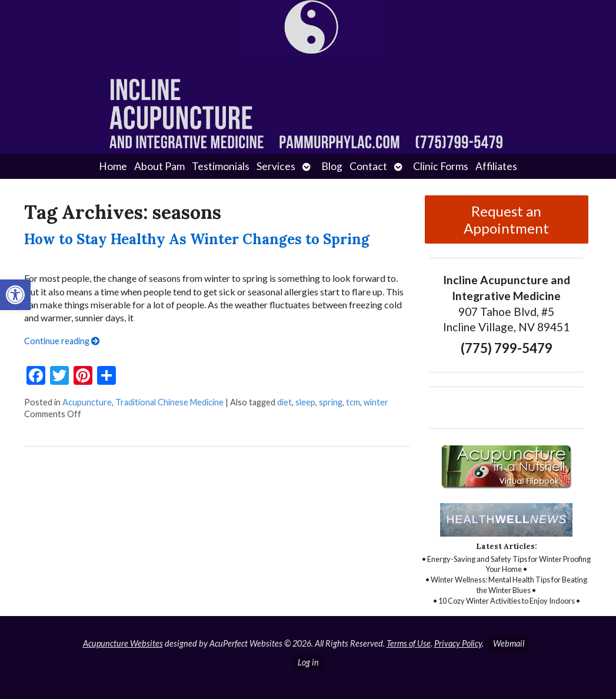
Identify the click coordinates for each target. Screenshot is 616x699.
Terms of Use (409, 643)
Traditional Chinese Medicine (169, 402)
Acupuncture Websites (123, 643)
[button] (15, 295)
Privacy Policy (458, 643)
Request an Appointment (506, 219)
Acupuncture (87, 402)
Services (276, 166)
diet (284, 402)
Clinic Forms (441, 166)
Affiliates (496, 166)
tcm (353, 402)
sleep (305, 402)
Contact (368, 166)
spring (331, 402)
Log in (308, 662)
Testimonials (221, 166)
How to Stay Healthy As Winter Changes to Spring (197, 239)
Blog (332, 166)
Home (113, 166)
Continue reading (62, 341)
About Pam (159, 166)
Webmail (509, 643)
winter (376, 402)
